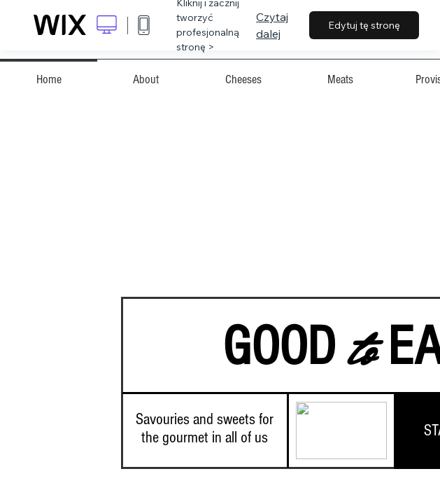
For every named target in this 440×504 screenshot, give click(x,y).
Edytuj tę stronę (364, 25)
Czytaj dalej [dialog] (272, 25)
